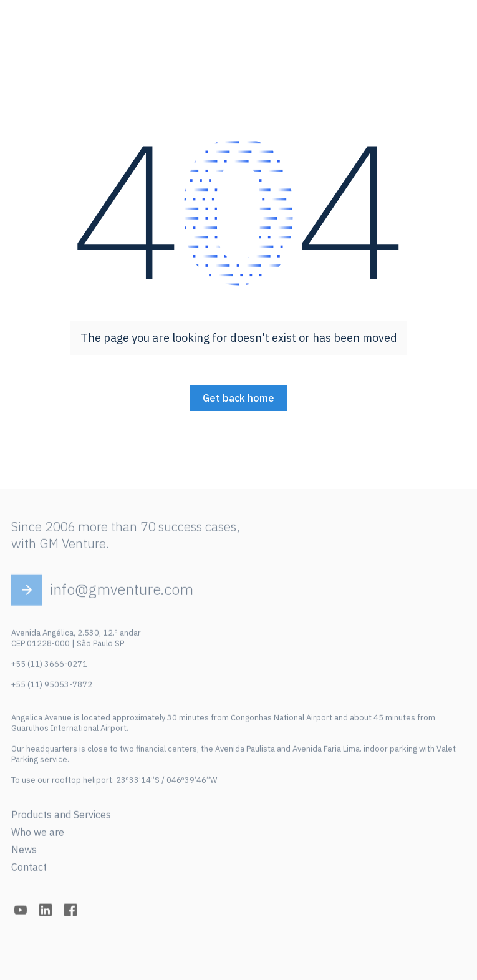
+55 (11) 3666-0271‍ (49, 667)
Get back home (238, 398)
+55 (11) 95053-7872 (52, 687)
